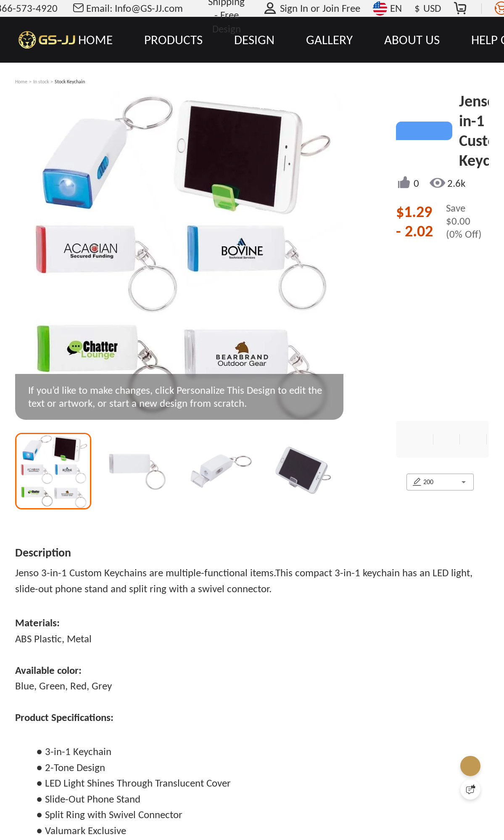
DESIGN (254, 40)
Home (21, 82)
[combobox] (457, 524)
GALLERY (329, 40)
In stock (41, 82)
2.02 (419, 231)
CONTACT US (419, 577)
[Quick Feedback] (470, 790)
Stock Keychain (70, 82)
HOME (95, 40)
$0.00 (458, 221)
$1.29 (414, 212)
